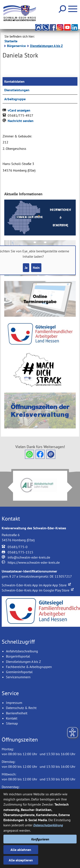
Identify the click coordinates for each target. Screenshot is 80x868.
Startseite (11, 41)
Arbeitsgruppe (15, 99)
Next (72, 487)
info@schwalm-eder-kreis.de (29, 557)
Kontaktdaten (14, 81)
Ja (26, 268)
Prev (8, 487)
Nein (36, 268)
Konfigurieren (40, 839)
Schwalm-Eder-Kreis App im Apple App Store (36, 585)
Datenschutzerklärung (48, 825)
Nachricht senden (21, 121)
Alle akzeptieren (21, 860)
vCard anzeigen (19, 110)
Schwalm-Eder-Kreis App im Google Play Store (38, 590)
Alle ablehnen (21, 850)
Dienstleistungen (17, 90)
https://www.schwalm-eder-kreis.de (34, 562)
